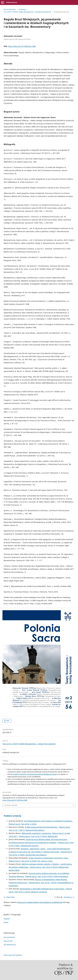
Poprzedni (11, 897)
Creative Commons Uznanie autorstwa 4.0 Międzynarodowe (35, 774)
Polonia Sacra (12, 2)
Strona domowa (10, 9)
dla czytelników (9, 937)
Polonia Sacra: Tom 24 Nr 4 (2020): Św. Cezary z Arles (31, 861)
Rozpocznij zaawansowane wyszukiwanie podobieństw (40, 902)
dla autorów (8, 941)
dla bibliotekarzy (10, 945)
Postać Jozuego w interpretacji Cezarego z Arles (49, 858)
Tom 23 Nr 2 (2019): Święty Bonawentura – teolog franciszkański (27, 12)
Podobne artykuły (12, 816)
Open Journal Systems (13, 955)
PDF (8, 721)
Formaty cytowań (11, 805)
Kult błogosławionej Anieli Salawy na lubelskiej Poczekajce (48, 821)
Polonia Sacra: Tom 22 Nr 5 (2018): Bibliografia (38, 836)
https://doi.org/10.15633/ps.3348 (22, 46)
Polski (6, 922)
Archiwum (22, 9)
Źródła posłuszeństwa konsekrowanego (41, 827)
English (7, 919)
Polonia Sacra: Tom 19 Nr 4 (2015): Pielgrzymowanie (47, 876)
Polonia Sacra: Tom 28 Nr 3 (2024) (23, 824)
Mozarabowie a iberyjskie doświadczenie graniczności (42, 889)
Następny (68, 897)
